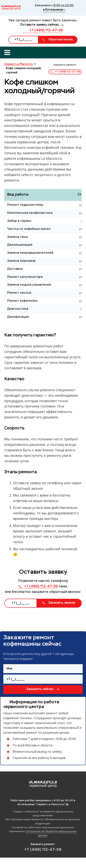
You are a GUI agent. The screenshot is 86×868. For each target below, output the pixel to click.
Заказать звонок (59, 603)
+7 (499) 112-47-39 (43, 30)
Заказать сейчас (43, 689)
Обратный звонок (58, 40)
